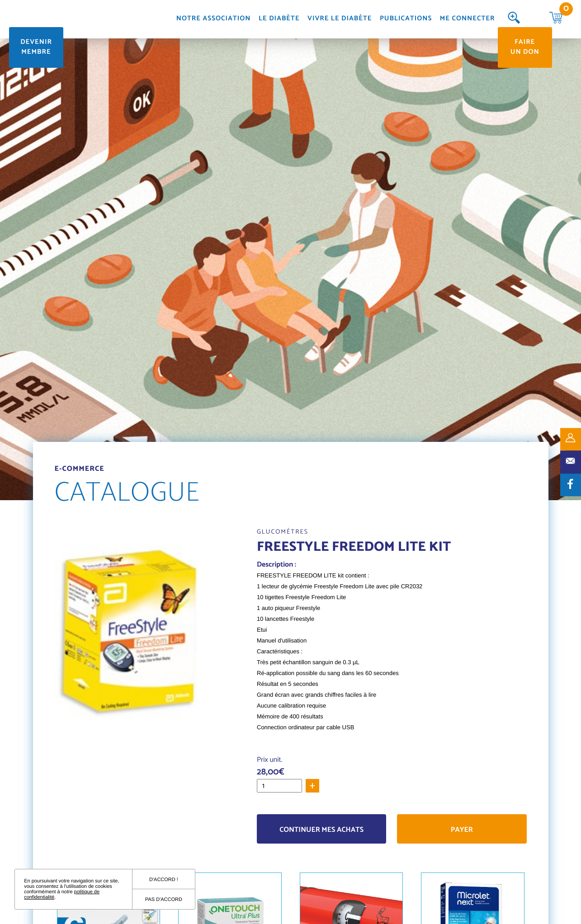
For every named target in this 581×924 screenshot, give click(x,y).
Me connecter (468, 19)
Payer (462, 830)
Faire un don (525, 47)
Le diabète (279, 19)
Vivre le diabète (340, 19)
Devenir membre (36, 47)
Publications (406, 19)
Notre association (214, 19)
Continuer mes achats (321, 830)
